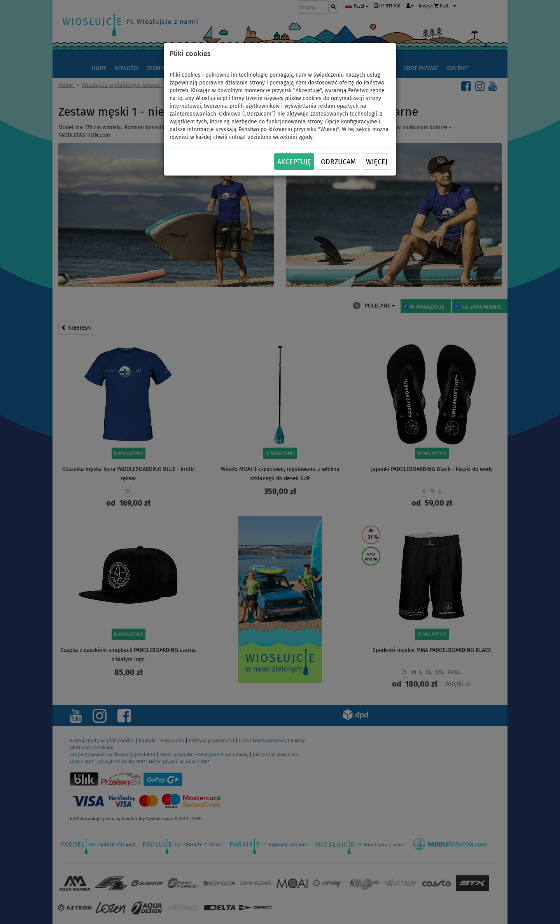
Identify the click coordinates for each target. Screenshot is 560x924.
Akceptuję (294, 162)
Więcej (377, 162)
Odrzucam (338, 162)
